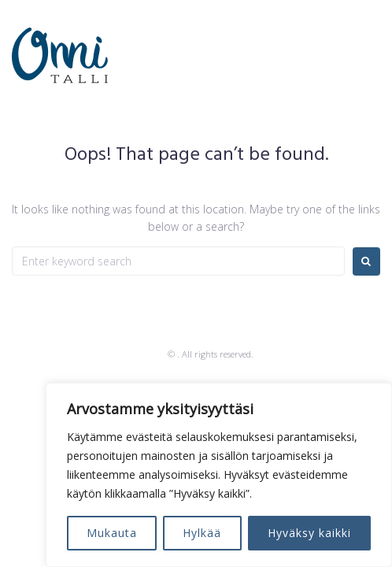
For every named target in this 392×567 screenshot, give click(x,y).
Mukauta (112, 533)
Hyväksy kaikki (309, 533)
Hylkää (202, 533)
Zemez (152, 354)
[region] (219, 475)
